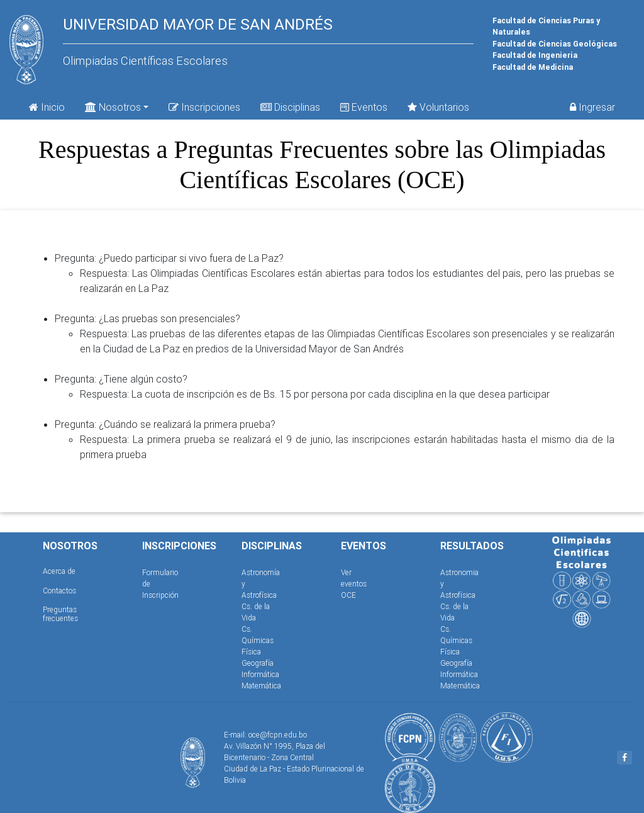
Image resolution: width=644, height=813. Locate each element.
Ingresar (592, 107)
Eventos (364, 107)
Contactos (59, 591)
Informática (260, 674)
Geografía (258, 663)
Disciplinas (290, 107)
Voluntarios (438, 107)
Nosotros (113, 106)
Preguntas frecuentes (60, 614)
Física (251, 652)
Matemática (261, 686)
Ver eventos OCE (354, 584)
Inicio (47, 107)
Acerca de (59, 571)
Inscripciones (204, 107)
